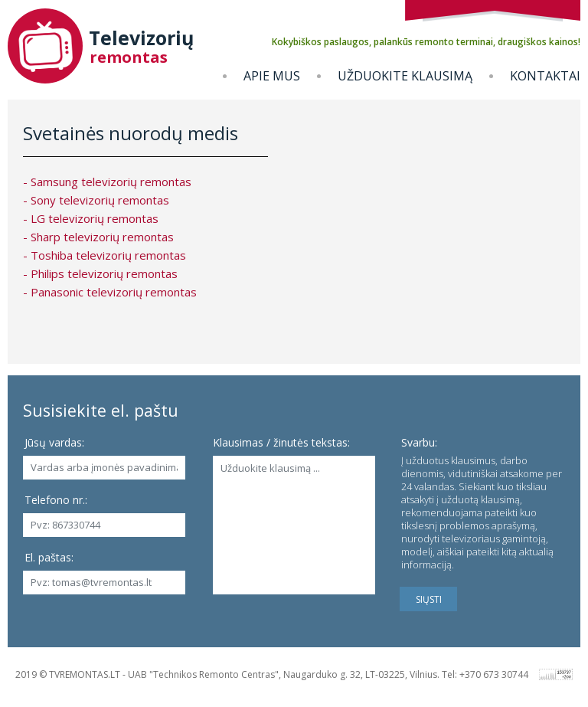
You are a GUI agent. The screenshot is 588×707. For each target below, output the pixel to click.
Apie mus (272, 76)
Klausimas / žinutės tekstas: (281, 442)
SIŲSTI (429, 599)
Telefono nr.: (56, 500)
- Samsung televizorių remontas (107, 182)
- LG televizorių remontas (91, 218)
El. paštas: (49, 557)
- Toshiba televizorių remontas (105, 255)
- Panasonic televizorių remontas (110, 292)
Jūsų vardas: (54, 442)
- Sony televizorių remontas (96, 200)
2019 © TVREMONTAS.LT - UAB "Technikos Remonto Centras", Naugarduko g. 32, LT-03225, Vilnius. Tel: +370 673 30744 (272, 674)
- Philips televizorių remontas (100, 273)
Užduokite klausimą (405, 76)
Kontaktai (545, 76)
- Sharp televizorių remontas (98, 237)
